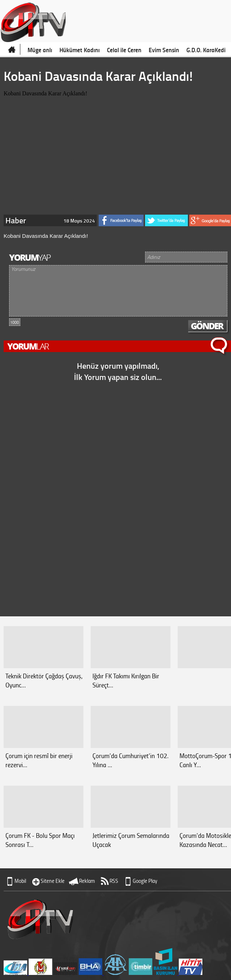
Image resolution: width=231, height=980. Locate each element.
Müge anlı (40, 50)
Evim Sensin (164, 50)
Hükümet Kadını (80, 50)
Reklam (87, 881)
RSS (114, 881)
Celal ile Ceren (124, 50)
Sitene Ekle (53, 881)
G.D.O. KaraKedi (206, 50)
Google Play (145, 881)
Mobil (20, 881)
